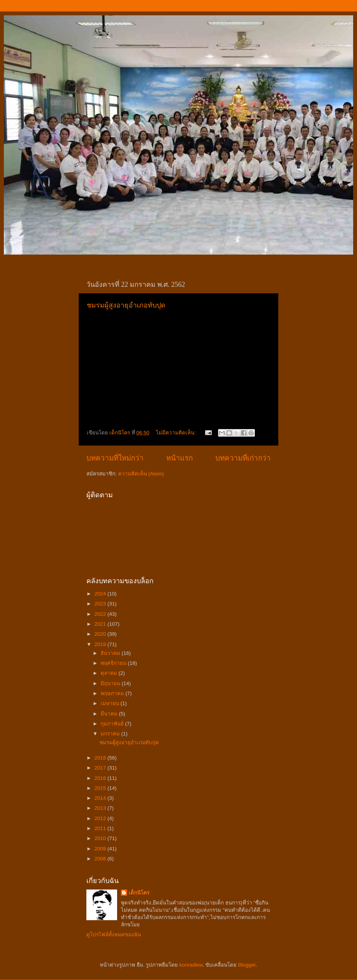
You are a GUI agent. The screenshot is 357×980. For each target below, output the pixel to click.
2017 (101, 768)
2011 (101, 828)
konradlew (191, 965)
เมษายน (111, 703)
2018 (101, 758)
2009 (101, 849)
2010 (101, 838)
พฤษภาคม (113, 693)
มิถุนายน (111, 683)
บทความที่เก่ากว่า (243, 458)
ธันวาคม (111, 653)
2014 (101, 798)
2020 (101, 634)
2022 (101, 614)
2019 (101, 644)
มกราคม (111, 734)
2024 (101, 594)
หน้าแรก (179, 458)
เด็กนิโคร (139, 893)
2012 (101, 818)
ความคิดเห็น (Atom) (141, 474)
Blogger (247, 965)
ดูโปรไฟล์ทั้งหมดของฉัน (114, 935)
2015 (101, 788)
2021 (101, 624)
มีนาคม (110, 714)
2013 (101, 808)
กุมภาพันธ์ (113, 724)
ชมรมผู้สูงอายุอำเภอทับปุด (126, 305)
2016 (101, 778)
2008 (101, 859)
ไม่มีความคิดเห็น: (177, 433)
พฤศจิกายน (114, 663)
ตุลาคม (110, 673)
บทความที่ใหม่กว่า (115, 458)
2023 (101, 604)
